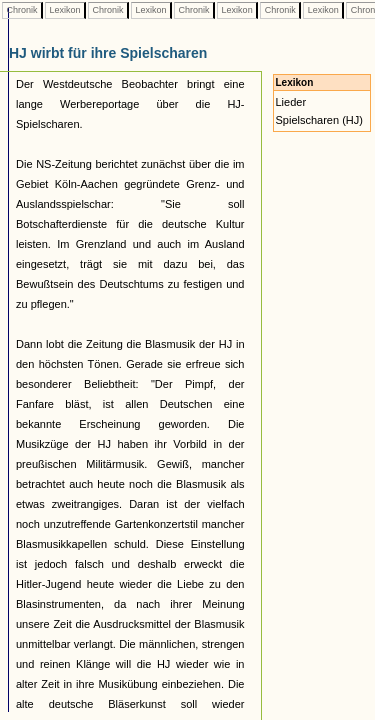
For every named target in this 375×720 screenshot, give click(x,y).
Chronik (22, 10)
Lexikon (65, 10)
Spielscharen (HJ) (319, 120)
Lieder (291, 102)
